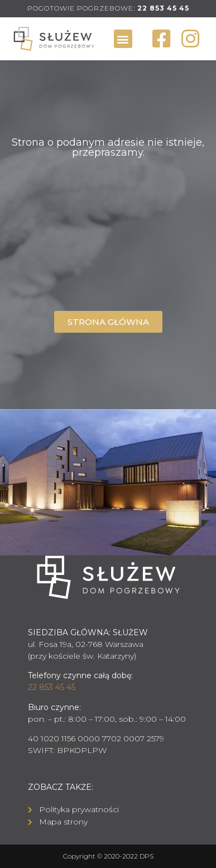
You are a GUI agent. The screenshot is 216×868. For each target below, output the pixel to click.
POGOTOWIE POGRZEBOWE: (108, 8)
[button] (123, 39)
